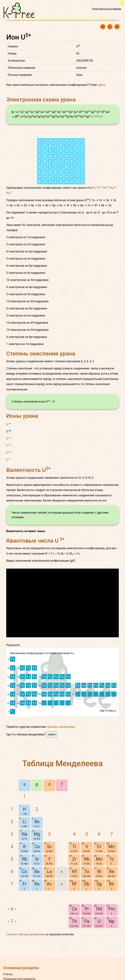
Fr (94, 188)
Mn (112, 847)
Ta (87, 871)
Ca (37, 847)
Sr (37, 859)
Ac (49, 884)
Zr (74, 859)
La (49, 871)
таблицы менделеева (61, 727)
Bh (112, 884)
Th (99, 188)
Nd (99, 909)
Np (113, 188)
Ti (74, 847)
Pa (106, 188)
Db (87, 884)
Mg (37, 834)
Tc (112, 859)
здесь (102, 85)
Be (37, 822)
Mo (99, 859)
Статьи (8, 974)
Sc (49, 847)
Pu (9, 193)
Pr (87, 909)
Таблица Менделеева (62, 763)
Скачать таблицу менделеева (26, 934)
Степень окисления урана (41, 354)
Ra (37, 884)
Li (25, 822)
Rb (24, 859)
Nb (87, 859)
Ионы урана (22, 416)
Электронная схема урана (41, 100)
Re (112, 871)
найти (52, 734)
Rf (74, 884)
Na (24, 834)
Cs (24, 871)
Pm (112, 909)
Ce (74, 909)
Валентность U (28, 470)
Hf (74, 871)
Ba (37, 871)
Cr (99, 847)
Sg (99, 884)
